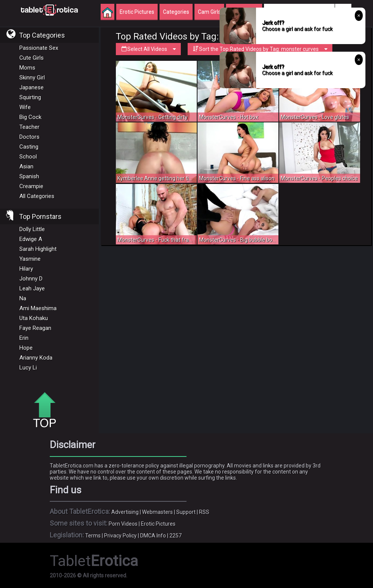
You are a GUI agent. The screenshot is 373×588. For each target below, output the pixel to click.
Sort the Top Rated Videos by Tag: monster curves (260, 49)
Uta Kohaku (34, 318)
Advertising (125, 512)
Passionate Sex (39, 48)
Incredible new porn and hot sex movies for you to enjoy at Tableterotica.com (49, 10)
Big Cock (30, 117)
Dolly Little (32, 229)
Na (23, 298)
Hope (26, 348)
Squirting (30, 97)
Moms (27, 68)
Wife (25, 107)
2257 (175, 536)
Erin (24, 338)
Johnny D (31, 279)
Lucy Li (28, 368)
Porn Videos (123, 524)
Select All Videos (148, 49)
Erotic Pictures (158, 524)
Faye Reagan (35, 328)
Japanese (32, 87)
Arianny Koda (36, 358)
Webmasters (157, 512)
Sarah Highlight (38, 249)
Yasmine (30, 259)
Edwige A (31, 239)
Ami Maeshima (38, 308)
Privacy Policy (120, 536)
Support (186, 512)
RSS (204, 512)
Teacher (29, 127)
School (28, 157)
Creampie (31, 186)
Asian (26, 166)
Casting (29, 147)
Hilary (26, 269)
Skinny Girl (32, 78)
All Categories (37, 196)
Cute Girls (32, 58)
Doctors (29, 137)
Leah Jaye (32, 288)
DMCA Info (153, 536)
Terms (93, 536)
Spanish (29, 176)
